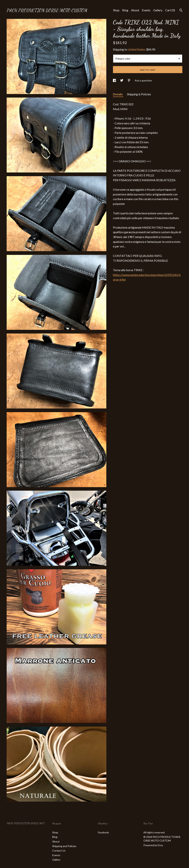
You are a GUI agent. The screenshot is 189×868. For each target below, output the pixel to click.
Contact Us (59, 851)
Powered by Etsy (153, 845)
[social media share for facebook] (115, 80)
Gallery (158, 10)
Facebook (103, 832)
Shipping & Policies (139, 94)
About (135, 10)
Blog (125, 10)
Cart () (170, 10)
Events (146, 10)
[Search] (181, 11)
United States (136, 49)
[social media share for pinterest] (129, 80)
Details (118, 94)
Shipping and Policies (64, 846)
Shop (116, 10)
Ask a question (143, 80)
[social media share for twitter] (122, 80)
